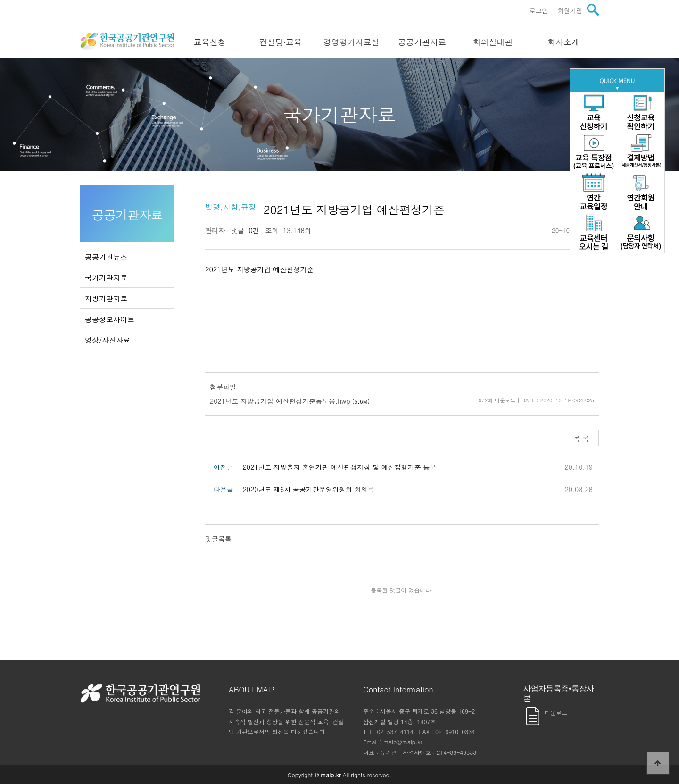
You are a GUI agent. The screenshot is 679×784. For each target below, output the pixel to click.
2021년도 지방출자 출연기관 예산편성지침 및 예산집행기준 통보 (340, 467)
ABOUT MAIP (252, 689)
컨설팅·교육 (281, 42)
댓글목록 (218, 539)
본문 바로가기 (0, 0)
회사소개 (563, 42)
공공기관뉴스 (106, 257)
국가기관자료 (106, 278)
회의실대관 (493, 42)
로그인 (539, 11)
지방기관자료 (106, 298)
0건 (252, 230)
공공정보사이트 (110, 319)
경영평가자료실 (352, 42)
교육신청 (210, 42)
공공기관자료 (422, 42)
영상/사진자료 (108, 340)
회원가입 (570, 11)
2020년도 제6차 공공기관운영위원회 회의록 (309, 489)
